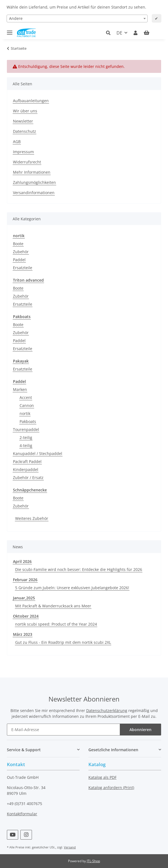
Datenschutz (25, 131)
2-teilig (26, 437)
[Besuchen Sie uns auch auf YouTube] (13, 835)
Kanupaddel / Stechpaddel (38, 453)
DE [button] (119, 33)
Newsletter (23, 121)
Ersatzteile (23, 268)
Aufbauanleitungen (31, 101)
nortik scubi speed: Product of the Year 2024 (56, 624)
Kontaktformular (22, 814)
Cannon (27, 405)
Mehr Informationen (32, 172)
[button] (110, 33)
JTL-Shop (93, 861)
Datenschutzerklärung (107, 710)
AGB (17, 141)
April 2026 (22, 561)
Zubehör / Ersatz (28, 477)
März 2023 (23, 634)
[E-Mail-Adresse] (63, 730)
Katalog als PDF (102, 777)
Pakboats (28, 421)
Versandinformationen (34, 193)
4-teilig (26, 445)
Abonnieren (140, 730)
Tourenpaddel (26, 429)
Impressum (23, 152)
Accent (26, 397)
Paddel (19, 260)
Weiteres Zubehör (32, 518)
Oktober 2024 (26, 616)
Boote (18, 244)
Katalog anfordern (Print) (111, 788)
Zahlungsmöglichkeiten (34, 182)
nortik (25, 413)
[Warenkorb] (151, 33)
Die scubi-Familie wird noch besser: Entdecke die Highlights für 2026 (79, 569)
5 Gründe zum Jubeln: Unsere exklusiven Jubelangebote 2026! (72, 588)
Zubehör (21, 252)
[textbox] (77, 18)
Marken (20, 389)
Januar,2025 (24, 598)
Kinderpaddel (26, 469)
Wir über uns (25, 111)
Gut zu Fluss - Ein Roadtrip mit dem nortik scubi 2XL (63, 642)
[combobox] (77, 18)
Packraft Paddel (27, 461)
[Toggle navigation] (10, 30)
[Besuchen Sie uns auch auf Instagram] (26, 835)
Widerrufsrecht (27, 162)
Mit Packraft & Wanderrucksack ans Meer (53, 606)
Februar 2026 (25, 580)
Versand (70, 847)
